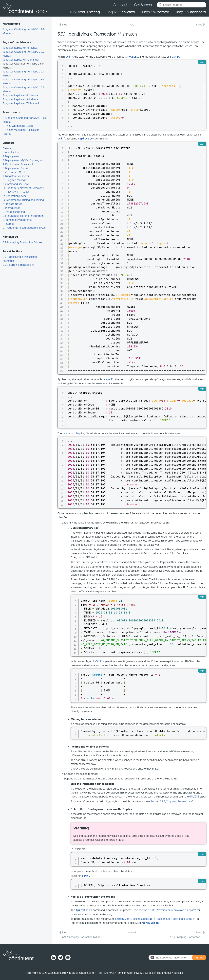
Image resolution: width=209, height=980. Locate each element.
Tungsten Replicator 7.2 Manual (21, 60)
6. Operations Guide (21, 126)
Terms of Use (124, 973)
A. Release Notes (12, 204)
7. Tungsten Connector (16, 176)
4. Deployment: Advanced (18, 164)
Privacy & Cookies (144, 973)
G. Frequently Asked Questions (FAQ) (24, 228)
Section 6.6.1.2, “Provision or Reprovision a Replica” (167, 910)
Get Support (144, 5)
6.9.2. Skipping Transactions (18, 265)
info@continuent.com (81, 973)
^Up (132, 24)
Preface (7, 148)
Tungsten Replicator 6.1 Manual (20, 95)
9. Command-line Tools (16, 184)
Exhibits (178, 973)
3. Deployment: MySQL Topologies (23, 160)
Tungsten (85, 12)
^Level (132, 932)
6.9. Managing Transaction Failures (22, 242)
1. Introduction (11, 152)
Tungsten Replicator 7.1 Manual (20, 48)
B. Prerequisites (11, 208)
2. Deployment (11, 156)
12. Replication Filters (14, 196)
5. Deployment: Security (16, 168)
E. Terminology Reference (17, 220)
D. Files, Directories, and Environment (24, 216)
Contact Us (122, 5)
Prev (65, 24)
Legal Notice (164, 973)
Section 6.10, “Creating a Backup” (134, 919)
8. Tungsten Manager (15, 180)
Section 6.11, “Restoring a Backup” (176, 919)
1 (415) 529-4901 (105, 973)
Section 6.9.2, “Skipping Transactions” (172, 801)
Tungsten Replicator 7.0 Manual (21, 103)
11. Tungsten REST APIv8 (16, 192)
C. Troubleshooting (14, 212)
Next (199, 24)
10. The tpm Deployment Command (23, 188)
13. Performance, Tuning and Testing (23, 200)
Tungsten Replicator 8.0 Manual (21, 99)
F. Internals (9, 224)
